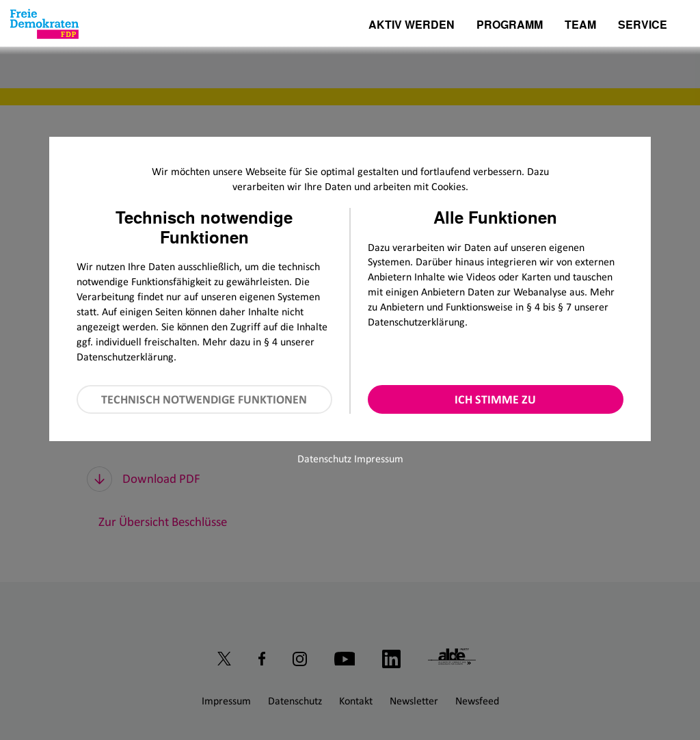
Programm (510, 26)
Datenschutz (324, 459)
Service (643, 26)
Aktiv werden (412, 26)
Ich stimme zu (495, 399)
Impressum (379, 459)
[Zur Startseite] (44, 24)
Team (580, 26)
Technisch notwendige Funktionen (204, 399)
